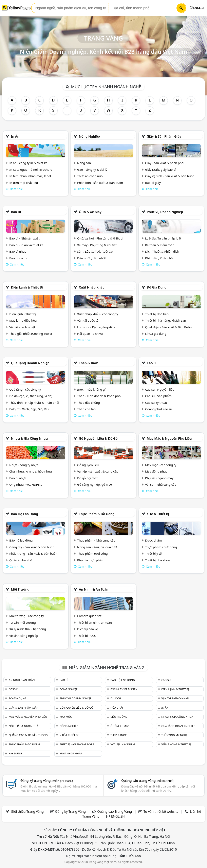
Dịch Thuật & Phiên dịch (162, 251)
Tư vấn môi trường (23, 622)
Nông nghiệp (89, 136)
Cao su (152, 363)
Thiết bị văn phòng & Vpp (77, 744)
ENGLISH (197, 8)
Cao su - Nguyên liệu (160, 389)
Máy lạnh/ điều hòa (23, 320)
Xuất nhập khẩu (92, 287)
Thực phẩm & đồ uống (97, 514)
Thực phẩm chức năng (161, 547)
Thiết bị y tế (153, 553)
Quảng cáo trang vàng (148, 781)
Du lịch (116, 698)
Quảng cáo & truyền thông (28, 735)
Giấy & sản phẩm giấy (164, 136)
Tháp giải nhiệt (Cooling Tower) (31, 334)
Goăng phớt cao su (159, 409)
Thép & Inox (88, 363)
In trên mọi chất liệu (24, 183)
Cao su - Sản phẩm (158, 396)
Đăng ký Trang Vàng (70, 812)
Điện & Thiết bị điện (124, 689)
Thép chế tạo (86, 409)
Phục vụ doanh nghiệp (165, 212)
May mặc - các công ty (161, 465)
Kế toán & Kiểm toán (160, 245)
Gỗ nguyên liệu (88, 465)
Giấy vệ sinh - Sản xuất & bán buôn (170, 176)
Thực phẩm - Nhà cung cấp (96, 540)
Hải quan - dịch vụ (90, 334)
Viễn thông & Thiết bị (176, 744)
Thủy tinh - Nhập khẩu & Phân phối (34, 403)
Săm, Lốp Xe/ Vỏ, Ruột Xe (95, 251)
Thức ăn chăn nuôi (90, 176)
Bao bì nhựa (18, 251)
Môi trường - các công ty (27, 616)
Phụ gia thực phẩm (91, 560)
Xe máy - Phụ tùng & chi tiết (97, 245)
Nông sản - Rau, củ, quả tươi (97, 547)
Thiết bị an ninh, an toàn (95, 622)
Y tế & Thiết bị (158, 514)
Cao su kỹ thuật (156, 403)
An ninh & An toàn (94, 589)
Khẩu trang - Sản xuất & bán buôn (33, 553)
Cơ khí (13, 689)
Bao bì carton (19, 258)
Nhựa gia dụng (156, 334)
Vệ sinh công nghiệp (24, 636)
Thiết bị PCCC (87, 636)
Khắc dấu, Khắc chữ (159, 258)
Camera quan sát (89, 616)
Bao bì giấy (153, 183)
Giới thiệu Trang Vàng (27, 812)
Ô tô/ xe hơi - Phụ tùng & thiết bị (100, 238)
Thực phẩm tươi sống (92, 553)
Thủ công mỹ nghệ (174, 735)
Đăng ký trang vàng (47, 781)
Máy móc (66, 717)
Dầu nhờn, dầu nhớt (92, 258)
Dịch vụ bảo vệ (88, 629)
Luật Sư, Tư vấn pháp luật (163, 238)
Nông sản (84, 163)
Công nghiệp (69, 689)
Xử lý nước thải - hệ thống (28, 629)
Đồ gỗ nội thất (87, 478)
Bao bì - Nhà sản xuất (24, 238)
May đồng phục (156, 471)
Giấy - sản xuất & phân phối (165, 163)
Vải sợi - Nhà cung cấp (161, 484)
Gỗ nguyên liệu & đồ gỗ (98, 438)
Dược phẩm (153, 540)
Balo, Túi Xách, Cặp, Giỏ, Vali (29, 409)
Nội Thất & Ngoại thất (24, 726)
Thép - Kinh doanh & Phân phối (99, 396)
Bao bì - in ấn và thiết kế (26, 245)
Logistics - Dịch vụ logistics (96, 327)
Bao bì (16, 212)
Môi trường (20, 589)
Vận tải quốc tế (88, 320)
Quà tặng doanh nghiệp (30, 363)
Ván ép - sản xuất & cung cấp (98, 471)
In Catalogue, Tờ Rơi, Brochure (31, 169)
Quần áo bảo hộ (21, 560)
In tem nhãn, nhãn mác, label (30, 176)
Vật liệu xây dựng (123, 744)
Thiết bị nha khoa (157, 560)
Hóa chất (117, 708)
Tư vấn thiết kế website (161, 812)
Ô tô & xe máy (90, 212)
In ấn (15, 136)
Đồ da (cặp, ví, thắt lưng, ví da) (31, 396)
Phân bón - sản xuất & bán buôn (100, 183)
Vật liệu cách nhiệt (22, 327)
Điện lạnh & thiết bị (27, 287)
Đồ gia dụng (157, 287)
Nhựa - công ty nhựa (24, 465)
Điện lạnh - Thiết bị (23, 314)
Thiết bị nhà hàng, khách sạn (166, 320)
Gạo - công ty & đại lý (92, 169)
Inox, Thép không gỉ (91, 389)
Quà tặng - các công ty (25, 389)
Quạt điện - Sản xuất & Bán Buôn (168, 327)
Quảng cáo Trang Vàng (115, 812)
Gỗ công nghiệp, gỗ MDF (95, 484)
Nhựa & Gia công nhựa (29, 438)
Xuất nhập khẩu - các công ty (98, 314)
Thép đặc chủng (89, 403)
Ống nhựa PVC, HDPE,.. (26, 484)
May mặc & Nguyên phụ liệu (169, 438)
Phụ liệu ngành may (159, 478)
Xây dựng (15, 753)
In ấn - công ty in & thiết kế (28, 163)
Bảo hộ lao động (24, 514)
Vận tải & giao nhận (175, 698)
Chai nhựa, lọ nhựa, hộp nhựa (31, 471)
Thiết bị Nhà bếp (157, 314)
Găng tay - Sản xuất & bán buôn (32, 547)
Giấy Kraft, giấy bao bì (161, 169)
